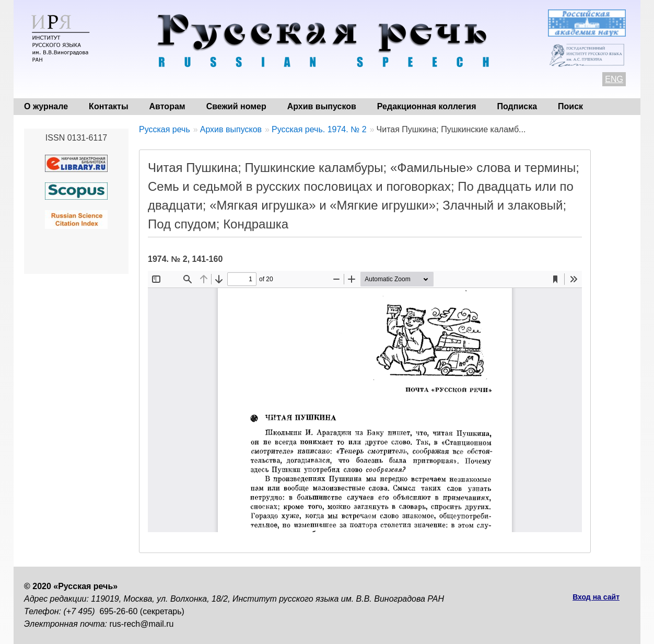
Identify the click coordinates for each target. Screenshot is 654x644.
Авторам (167, 106)
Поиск (570, 106)
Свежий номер (236, 106)
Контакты (108, 106)
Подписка (517, 106)
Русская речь (165, 129)
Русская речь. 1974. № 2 (319, 129)
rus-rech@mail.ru (142, 624)
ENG (614, 79)
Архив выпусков (322, 106)
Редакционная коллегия (427, 106)
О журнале (46, 106)
